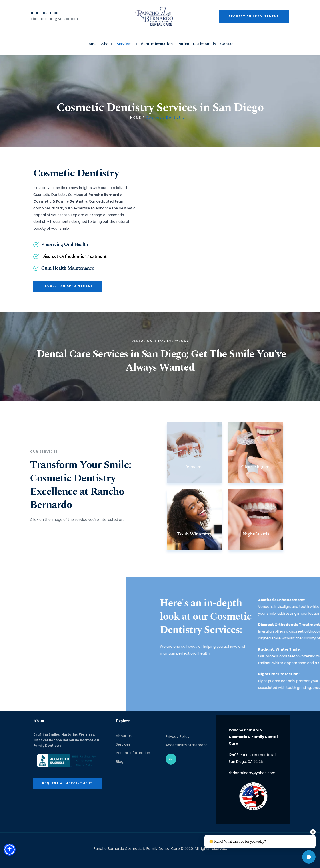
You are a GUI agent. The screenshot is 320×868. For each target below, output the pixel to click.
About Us (124, 736)
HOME (136, 118)
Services (123, 744)
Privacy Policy (178, 737)
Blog (120, 762)
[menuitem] (91, 44)
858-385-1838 (45, 13)
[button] (10, 849)
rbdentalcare (43, 19)
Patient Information (133, 753)
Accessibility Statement (186, 745)
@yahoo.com (66, 19)
